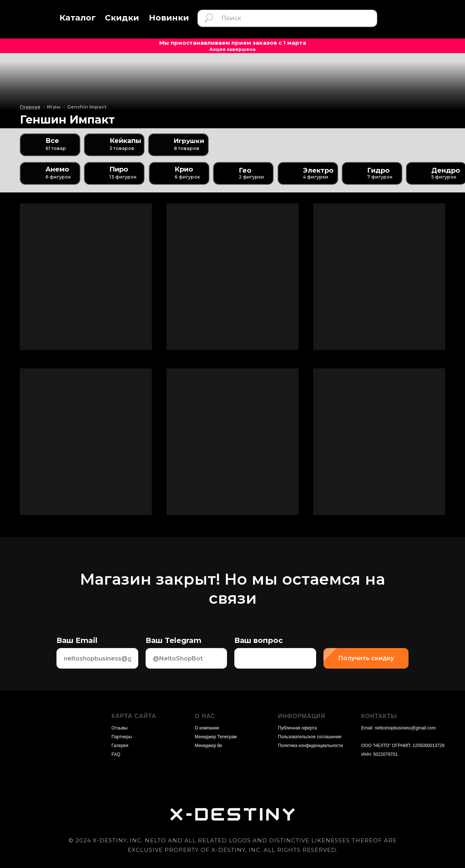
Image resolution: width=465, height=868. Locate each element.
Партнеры (122, 737)
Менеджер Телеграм (216, 737)
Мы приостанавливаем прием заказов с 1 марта (233, 43)
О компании (207, 728)
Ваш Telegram (173, 640)
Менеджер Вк (208, 746)
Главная (30, 107)
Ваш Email (77, 640)
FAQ (116, 754)
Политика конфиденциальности (310, 746)
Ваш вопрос (259, 640)
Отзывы (120, 728)
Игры (54, 107)
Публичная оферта (297, 728)
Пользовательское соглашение (310, 737)
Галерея (120, 746)
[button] (78, 18)
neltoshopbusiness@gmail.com (405, 728)
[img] (428, 18)
